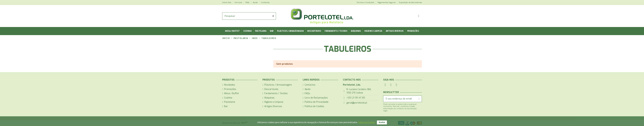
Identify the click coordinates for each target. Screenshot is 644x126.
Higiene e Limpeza (274, 102)
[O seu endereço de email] (400, 99)
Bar (226, 106)
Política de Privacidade (317, 102)
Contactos (265, 3)
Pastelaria (230, 102)
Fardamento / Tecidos (276, 93)
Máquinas (269, 98)
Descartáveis (271, 89)
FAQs (248, 3)
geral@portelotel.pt (357, 103)
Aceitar (382, 122)
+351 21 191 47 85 (356, 98)
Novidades (230, 85)
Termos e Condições (366, 3)
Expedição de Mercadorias (410, 3)
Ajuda (255, 3)
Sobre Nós (227, 3)
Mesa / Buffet (232, 93)
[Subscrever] (419, 99)
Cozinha (228, 98)
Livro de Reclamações (316, 98)
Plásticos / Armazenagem (278, 85)
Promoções (230, 89)
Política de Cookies (314, 106)
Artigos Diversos (273, 106)
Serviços (239, 3)
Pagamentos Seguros (387, 3)
